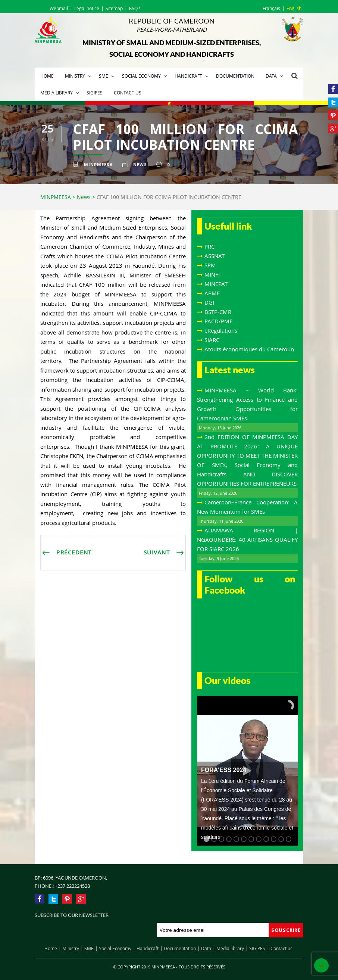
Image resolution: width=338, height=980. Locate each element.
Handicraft (188, 76)
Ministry (75, 76)
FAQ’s (135, 8)
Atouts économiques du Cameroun (249, 349)
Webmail (59, 8)
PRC (209, 246)
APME (212, 293)
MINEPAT (216, 284)
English (294, 8)
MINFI (212, 274)
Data (271, 76)
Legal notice (87, 8)
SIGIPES (95, 93)
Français (271, 8)
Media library (57, 93)
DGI (209, 302)
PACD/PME (218, 321)
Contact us (128, 93)
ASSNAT (215, 256)
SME (104, 76)
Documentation (235, 76)
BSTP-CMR (218, 312)
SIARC (212, 340)
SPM (210, 265)
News (140, 164)
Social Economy (141, 76)
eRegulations (221, 330)
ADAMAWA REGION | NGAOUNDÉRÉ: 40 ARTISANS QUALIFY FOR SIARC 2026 (247, 539)
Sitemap (114, 8)
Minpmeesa (98, 164)
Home (47, 76)
